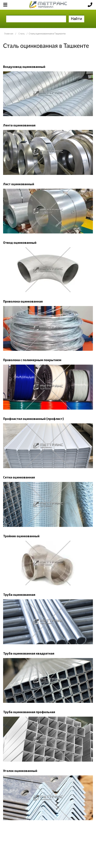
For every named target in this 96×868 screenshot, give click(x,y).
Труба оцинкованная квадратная (29, 653)
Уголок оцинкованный (20, 771)
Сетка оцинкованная (19, 477)
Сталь (21, 34)
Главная (9, 34)
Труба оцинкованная (19, 595)
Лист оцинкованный (19, 184)
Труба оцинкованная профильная (29, 712)
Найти (76, 18)
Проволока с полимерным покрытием (32, 360)
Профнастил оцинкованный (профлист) (33, 419)
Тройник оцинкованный (21, 536)
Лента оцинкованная (19, 125)
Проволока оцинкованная (23, 301)
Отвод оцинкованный (20, 243)
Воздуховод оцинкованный (24, 67)
